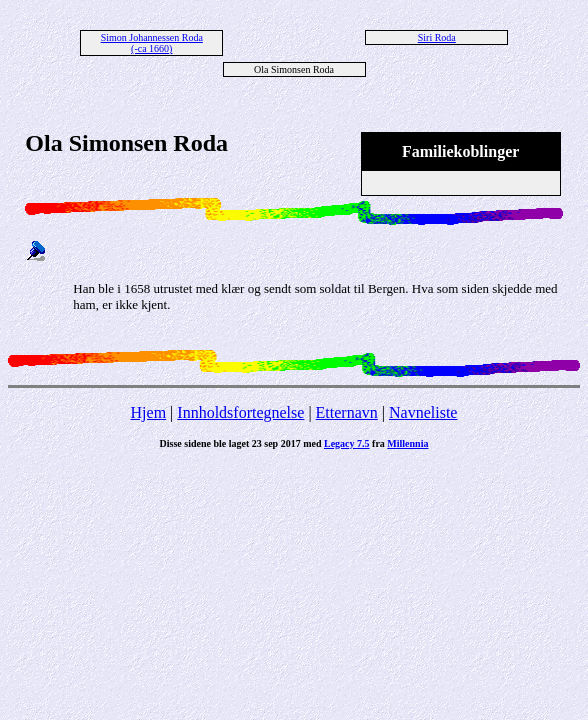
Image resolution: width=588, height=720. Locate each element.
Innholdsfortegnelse (240, 412)
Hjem (149, 412)
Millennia (407, 443)
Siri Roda (437, 37)
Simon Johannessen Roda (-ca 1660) (152, 43)
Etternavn (347, 412)
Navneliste (423, 412)
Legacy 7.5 (347, 443)
